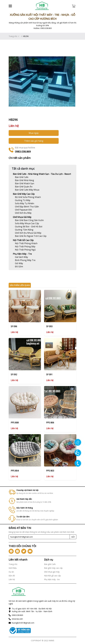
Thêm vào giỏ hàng (34, 141)
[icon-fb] (11, 551)
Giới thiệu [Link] (13, 568)
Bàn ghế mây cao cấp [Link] (24, 194)
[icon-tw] (24, 551)
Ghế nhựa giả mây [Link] (22, 217)
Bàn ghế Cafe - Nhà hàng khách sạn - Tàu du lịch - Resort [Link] (42, 174)
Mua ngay (34, 133)
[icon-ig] (17, 551)
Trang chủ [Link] (13, 36)
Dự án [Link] (11, 572)
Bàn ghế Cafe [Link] (50, 564)
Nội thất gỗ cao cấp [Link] (23, 240)
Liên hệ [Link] (12, 579)
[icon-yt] (30, 551)
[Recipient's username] (39, 537)
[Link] (42, 6)
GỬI (73, 537)
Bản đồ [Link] (12, 576)
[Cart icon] (74, 6)
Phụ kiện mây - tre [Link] (22, 254)
